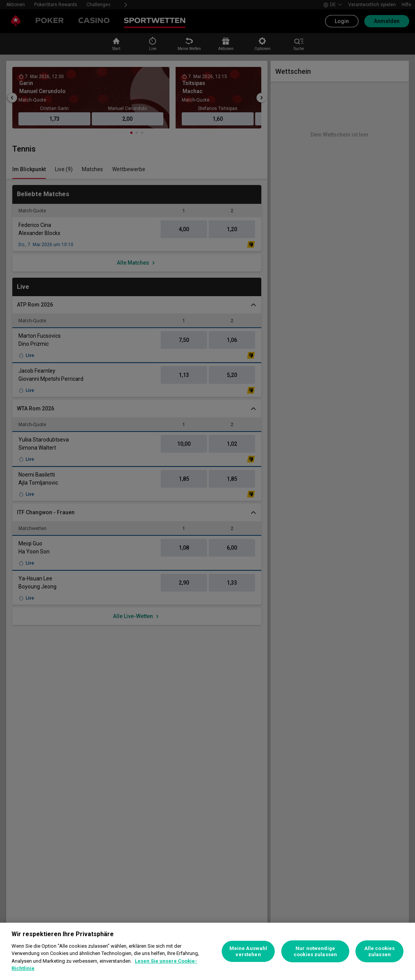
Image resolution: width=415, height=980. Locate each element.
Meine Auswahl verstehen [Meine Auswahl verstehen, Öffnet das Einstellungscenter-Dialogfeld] (248, 951)
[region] (207, 951)
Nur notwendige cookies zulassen (315, 951)
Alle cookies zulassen (380, 951)
